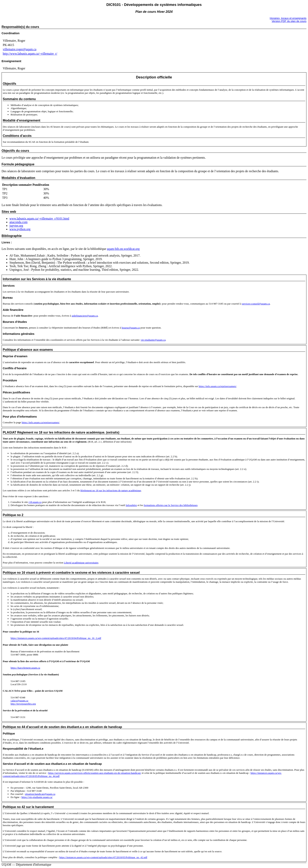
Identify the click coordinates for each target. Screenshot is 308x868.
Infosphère (131, 505)
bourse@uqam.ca (131, 328)
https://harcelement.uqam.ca (25, 668)
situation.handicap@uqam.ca (40, 794)
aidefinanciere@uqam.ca (85, 316)
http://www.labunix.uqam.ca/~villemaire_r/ (30, 54)
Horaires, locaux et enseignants (288, 18)
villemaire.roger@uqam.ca (20, 49)
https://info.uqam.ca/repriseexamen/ (217, 386)
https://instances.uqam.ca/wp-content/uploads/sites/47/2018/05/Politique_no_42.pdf (103, 857)
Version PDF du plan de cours (289, 21)
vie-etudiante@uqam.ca (153, 340)
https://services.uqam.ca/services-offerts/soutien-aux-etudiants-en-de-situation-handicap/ (95, 773)
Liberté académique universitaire (81, 563)
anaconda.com (18, 222)
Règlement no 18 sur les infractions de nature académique (111, 490)
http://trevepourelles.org (23, 704)
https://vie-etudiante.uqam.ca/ (37, 797)
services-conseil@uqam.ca (256, 304)
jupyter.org (16, 226)
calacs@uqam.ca (19, 701)
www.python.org (20, 229)
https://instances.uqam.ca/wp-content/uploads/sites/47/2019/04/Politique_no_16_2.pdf (56, 638)
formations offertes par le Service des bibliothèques (171, 505)
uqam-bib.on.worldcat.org (123, 249)
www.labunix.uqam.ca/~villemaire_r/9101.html (39, 219)
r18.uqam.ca (35, 502)
